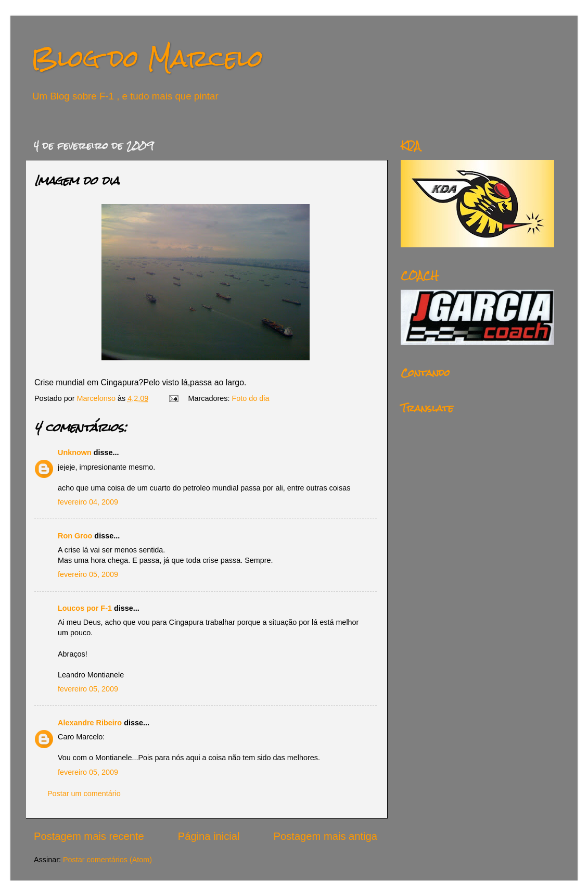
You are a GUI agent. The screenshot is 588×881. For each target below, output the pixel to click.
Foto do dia (251, 398)
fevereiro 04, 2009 (88, 502)
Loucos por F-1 (85, 608)
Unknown (75, 452)
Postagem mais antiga (325, 836)
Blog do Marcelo (147, 58)
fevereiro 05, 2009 (88, 574)
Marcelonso (97, 398)
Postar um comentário (84, 794)
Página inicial (209, 836)
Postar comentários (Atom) (107, 860)
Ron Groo (75, 536)
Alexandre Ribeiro (90, 723)
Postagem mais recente (89, 836)
